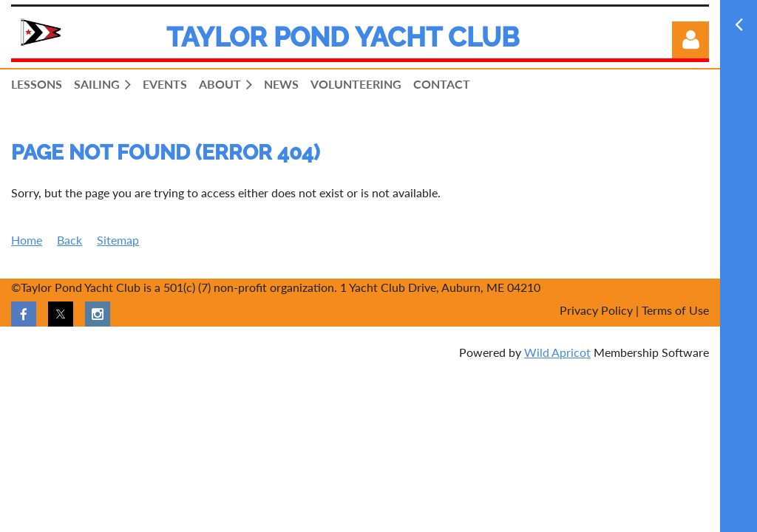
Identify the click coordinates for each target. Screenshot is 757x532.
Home (27, 240)
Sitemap (118, 240)
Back (69, 240)
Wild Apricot (557, 352)
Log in (690, 40)
